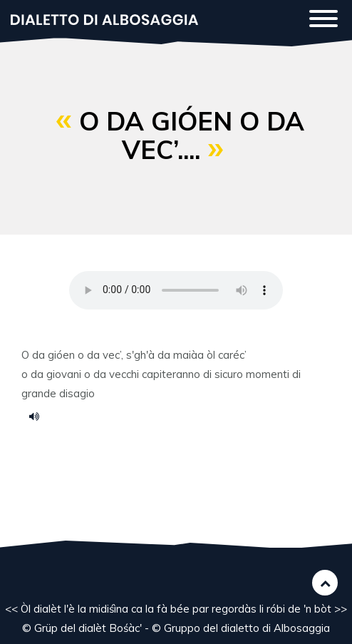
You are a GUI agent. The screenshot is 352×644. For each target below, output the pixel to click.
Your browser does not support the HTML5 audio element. (176, 290)
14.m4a (39, 416)
